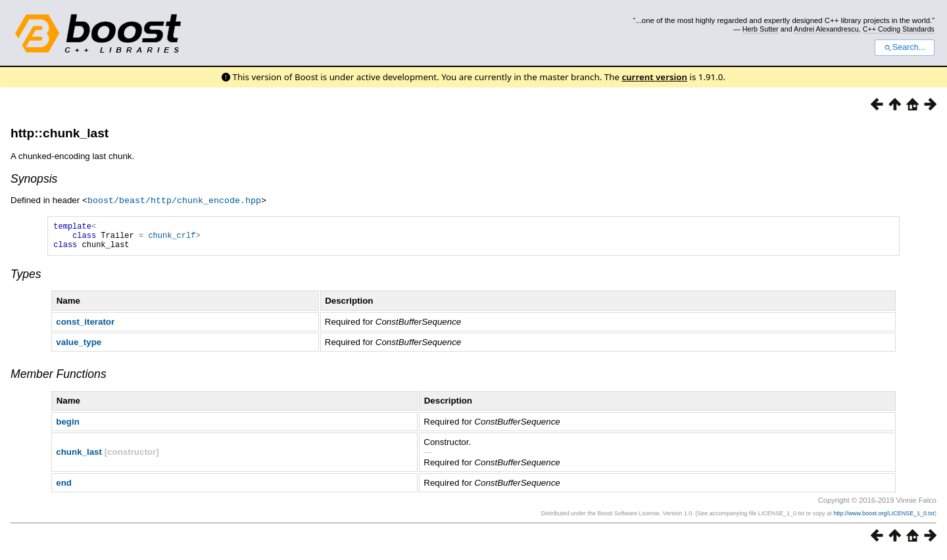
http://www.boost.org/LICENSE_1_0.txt (884, 519)
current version (654, 77)
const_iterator (85, 327)
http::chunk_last (60, 133)
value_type (79, 347)
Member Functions (59, 379)
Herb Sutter (761, 29)
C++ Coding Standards (899, 29)
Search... (905, 47)
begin (68, 427)
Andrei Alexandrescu (826, 29)
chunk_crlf (172, 238)
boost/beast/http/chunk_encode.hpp (174, 200)
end (64, 488)
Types (26, 279)
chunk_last (79, 457)
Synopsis (34, 179)
